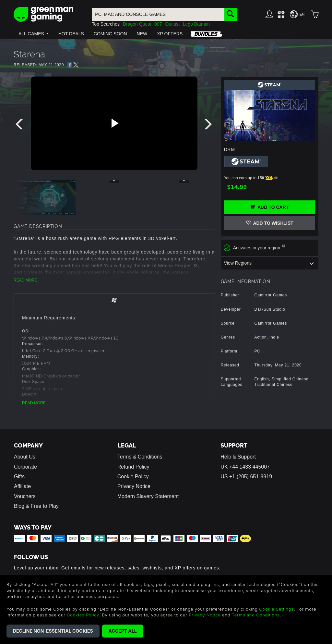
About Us (25, 457)
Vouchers (25, 496)
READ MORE (25, 280)
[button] (34, 34)
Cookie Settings (276, 609)
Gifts (19, 477)
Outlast (172, 24)
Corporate (25, 467)
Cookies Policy (83, 615)
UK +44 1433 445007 (245, 467)
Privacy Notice (134, 486)
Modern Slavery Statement (148, 496)
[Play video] (114, 123)
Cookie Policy (133, 477)
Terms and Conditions (256, 615)
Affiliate (22, 486)
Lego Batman (196, 24)
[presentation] (20, 126)
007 (158, 24)
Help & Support (238, 457)
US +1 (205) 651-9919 (246, 477)
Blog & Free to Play (36, 506)
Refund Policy (133, 467)
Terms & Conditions (140, 457)
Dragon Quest (137, 24)
